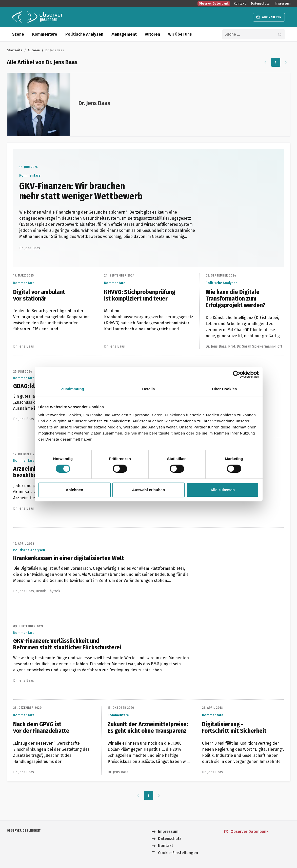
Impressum (283, 4)
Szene (18, 34)
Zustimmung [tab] (73, 389)
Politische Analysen (84, 34)
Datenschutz (260, 4)
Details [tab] (149, 389)
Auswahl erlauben (149, 490)
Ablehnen (74, 490)
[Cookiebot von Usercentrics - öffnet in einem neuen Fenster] (237, 374)
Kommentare (45, 34)
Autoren (152, 34)
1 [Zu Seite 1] (276, 62)
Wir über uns (180, 34)
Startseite (15, 50)
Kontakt (240, 4)
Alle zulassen (223, 490)
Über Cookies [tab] (225, 389)
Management (124, 34)
